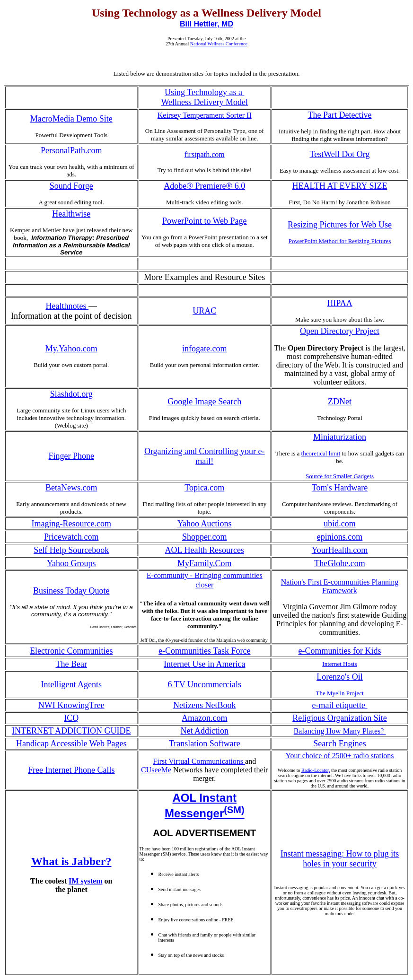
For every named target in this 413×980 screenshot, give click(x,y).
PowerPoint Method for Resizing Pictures (340, 241)
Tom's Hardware (340, 488)
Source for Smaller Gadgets (340, 476)
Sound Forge (71, 186)
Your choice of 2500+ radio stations (339, 756)
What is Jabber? (71, 861)
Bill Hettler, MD (206, 24)
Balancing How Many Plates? (340, 731)
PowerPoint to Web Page (205, 221)
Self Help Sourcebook (71, 550)
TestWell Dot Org (340, 154)
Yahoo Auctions (205, 524)
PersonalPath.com (71, 150)
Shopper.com (205, 537)
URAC (204, 311)
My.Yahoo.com (71, 349)
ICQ (71, 718)
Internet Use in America (204, 664)
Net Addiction (205, 731)
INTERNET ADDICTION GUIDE (71, 731)
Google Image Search (204, 402)
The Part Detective (340, 115)
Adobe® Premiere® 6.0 (204, 186)
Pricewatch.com (71, 537)
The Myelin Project (339, 693)
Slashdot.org (71, 394)
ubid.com (340, 524)
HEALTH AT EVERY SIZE (340, 186)
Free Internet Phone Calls (71, 770)
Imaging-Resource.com (71, 524)
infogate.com (204, 349)
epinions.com (340, 537)
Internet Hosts (339, 664)
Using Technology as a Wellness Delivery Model (204, 97)
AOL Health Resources (205, 550)
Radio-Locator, (316, 770)
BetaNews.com (71, 488)
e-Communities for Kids (340, 651)
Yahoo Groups (71, 563)
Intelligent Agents (71, 684)
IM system (86, 881)
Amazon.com (204, 718)
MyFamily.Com (204, 563)
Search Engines (339, 744)
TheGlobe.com (339, 563)
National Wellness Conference (219, 44)
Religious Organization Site (340, 718)
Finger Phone (72, 456)
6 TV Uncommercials (205, 684)
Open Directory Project (340, 331)
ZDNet (340, 402)
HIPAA (339, 303)
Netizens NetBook (204, 705)
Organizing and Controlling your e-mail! (205, 456)
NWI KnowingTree (71, 705)
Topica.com (204, 488)
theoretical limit (321, 453)
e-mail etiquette (340, 705)
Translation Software (205, 744)
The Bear (71, 664)
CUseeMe (156, 770)
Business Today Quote (71, 591)
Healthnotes (67, 306)
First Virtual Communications (199, 761)
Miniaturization (340, 437)
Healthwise (71, 214)
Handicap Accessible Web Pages (71, 744)
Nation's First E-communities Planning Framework (340, 586)
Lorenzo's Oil (340, 677)
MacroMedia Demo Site (71, 119)
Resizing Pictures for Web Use (340, 225)
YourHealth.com (340, 550)
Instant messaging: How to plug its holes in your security (340, 859)
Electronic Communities (71, 651)
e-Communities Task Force (204, 651)
